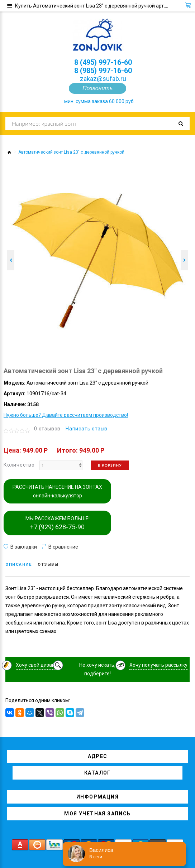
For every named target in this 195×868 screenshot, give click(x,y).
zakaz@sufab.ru (103, 79)
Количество (19, 465)
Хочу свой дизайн (37, 665)
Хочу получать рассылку (158, 665)
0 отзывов (47, 429)
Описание (18, 565)
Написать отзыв (87, 429)
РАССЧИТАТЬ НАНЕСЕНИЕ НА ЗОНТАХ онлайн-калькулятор (57, 491)
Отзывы (48, 565)
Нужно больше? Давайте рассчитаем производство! (66, 415)
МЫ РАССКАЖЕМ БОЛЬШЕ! (58, 523)
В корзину (110, 465)
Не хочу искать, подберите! (97, 669)
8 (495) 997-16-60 (103, 62)
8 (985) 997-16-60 (103, 71)
